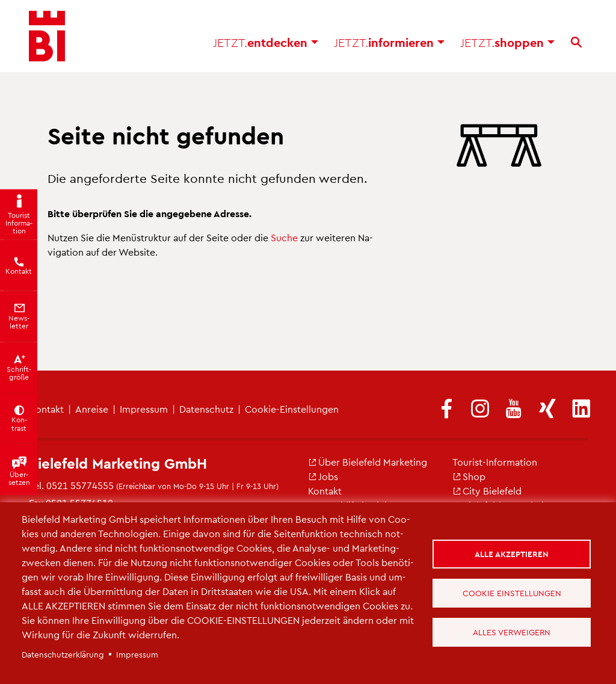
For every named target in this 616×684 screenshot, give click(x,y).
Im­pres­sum (144, 409)
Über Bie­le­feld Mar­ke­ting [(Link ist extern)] (368, 462)
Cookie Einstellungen (512, 593)
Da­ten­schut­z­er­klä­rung (63, 654)
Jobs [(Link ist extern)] (323, 476)
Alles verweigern (512, 632)
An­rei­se (92, 409)
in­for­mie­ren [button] (389, 42)
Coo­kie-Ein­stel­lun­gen (292, 409)
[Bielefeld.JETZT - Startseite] (47, 36)
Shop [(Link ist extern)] (469, 476)
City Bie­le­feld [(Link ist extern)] (487, 491)
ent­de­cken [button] (266, 42)
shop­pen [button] (507, 42)
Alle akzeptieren (512, 554)
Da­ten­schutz (206, 409)
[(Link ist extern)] (446, 409)
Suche (284, 237)
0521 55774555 (80, 485)
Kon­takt (325, 491)
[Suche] (576, 42)
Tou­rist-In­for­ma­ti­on (495, 462)
